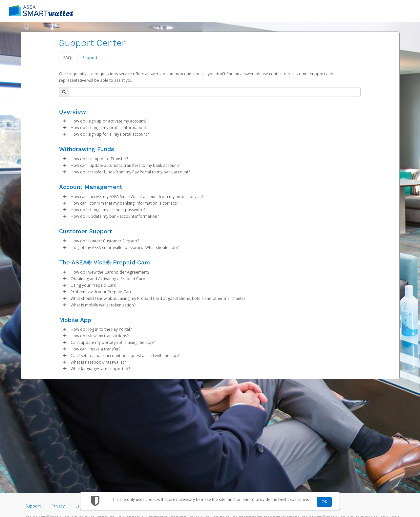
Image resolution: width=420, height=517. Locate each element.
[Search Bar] (215, 92)
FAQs (68, 58)
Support (90, 58)
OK (324, 502)
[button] (65, 121)
